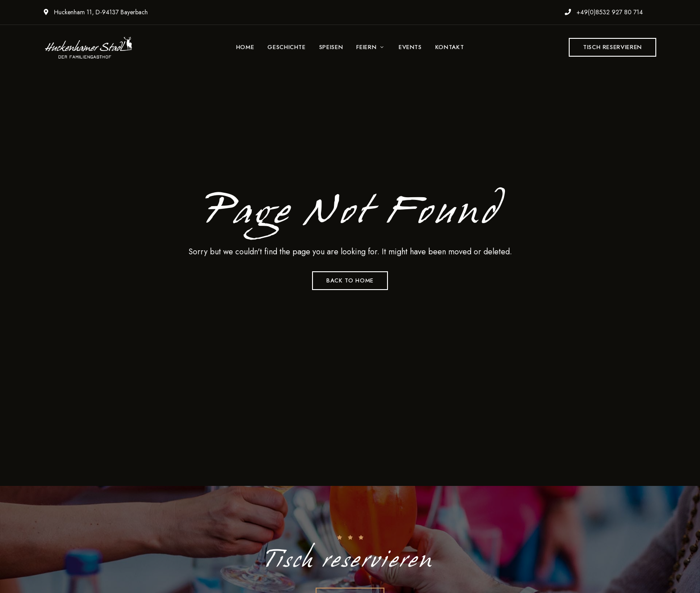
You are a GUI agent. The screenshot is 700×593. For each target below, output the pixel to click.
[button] (612, 47)
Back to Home (350, 280)
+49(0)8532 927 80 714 (604, 12)
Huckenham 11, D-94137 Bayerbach (96, 12)
